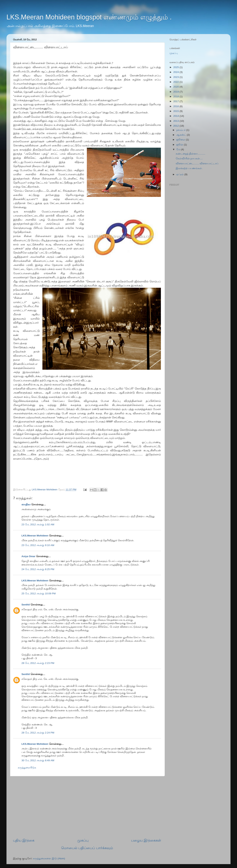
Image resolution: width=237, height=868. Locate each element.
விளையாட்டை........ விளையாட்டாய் (197, 163)
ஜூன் (180, 145)
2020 (176, 87)
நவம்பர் (181, 130)
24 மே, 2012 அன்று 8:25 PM (38, 569)
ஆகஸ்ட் (182, 135)
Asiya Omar (28, 556)
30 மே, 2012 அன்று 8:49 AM (38, 760)
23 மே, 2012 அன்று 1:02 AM (38, 524)
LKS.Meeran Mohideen (35, 536)
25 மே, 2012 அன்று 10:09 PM (39, 594)
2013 (176, 121)
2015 (176, 111)
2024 (176, 72)
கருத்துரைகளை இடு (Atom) (49, 858)
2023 (176, 77)
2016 (176, 106)
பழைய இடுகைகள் (146, 840)
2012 (176, 126)
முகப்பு (83, 840)
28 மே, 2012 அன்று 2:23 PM (38, 663)
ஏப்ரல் (180, 174)
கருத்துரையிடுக (27, 768)
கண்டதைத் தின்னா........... (191, 154)
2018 (176, 96)
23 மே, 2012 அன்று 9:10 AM (38, 545)
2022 (176, 82)
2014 (176, 116)
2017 (176, 101)
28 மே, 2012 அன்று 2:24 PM (38, 733)
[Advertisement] (87, 807)
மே (179, 149)
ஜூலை (181, 140)
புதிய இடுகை (24, 840)
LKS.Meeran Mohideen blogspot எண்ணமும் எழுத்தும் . (89, 17)
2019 (176, 92)
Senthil (26, 605)
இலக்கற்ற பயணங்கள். (189, 168)
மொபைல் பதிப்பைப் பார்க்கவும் (87, 848)
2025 (176, 67)
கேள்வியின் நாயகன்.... (189, 158)
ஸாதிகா (26, 504)
